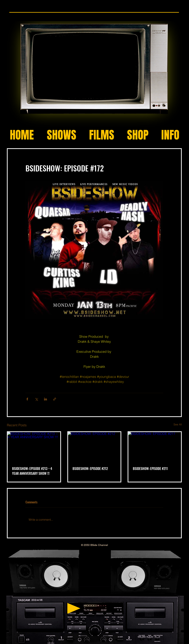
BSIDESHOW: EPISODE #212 (90, 468)
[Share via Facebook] (27, 399)
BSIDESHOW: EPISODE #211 (150, 468)
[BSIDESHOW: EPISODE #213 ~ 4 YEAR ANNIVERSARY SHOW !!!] (34, 447)
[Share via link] (55, 399)
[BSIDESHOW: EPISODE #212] (94, 447)
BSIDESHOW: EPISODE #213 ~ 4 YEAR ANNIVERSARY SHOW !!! (32, 471)
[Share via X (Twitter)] (36, 399)
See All (178, 424)
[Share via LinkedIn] (45, 399)
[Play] (74, 608)
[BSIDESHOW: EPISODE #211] (155, 447)
